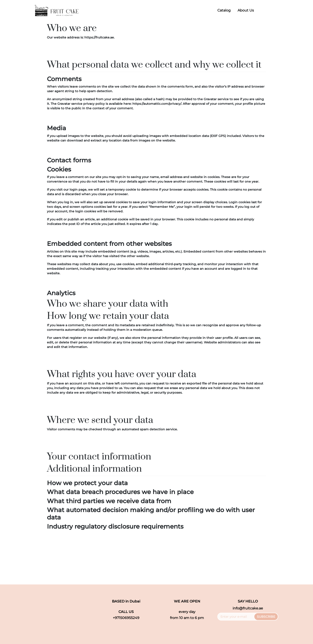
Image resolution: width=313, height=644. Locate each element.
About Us (246, 10)
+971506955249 (126, 618)
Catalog (224, 10)
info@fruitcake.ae (248, 608)
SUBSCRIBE (266, 617)
